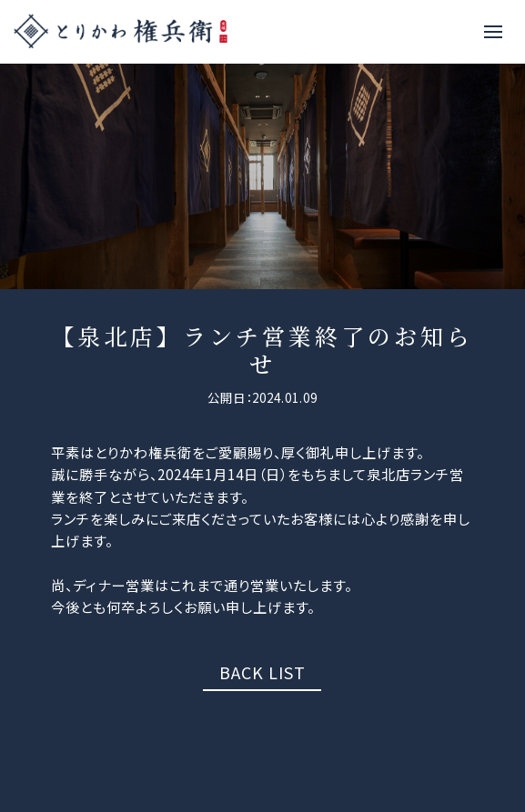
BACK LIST (262, 672)
